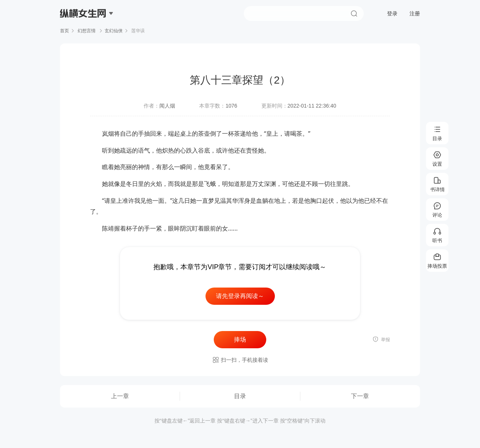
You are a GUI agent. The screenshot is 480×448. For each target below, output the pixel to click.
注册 (415, 13)
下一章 (360, 396)
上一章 (120, 396)
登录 (392, 13)
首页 (64, 31)
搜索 (354, 13)
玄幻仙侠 (114, 31)
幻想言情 (87, 31)
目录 (240, 396)
